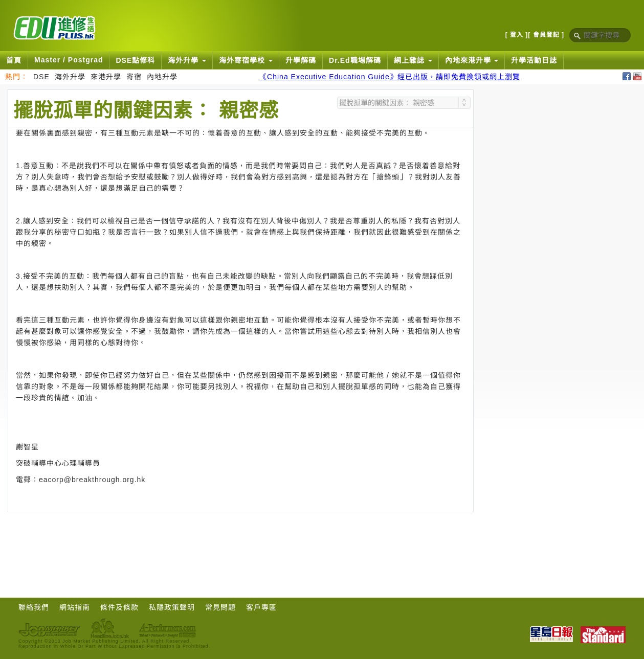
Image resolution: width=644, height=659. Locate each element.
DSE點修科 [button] (135, 60)
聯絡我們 (34, 607)
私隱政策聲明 (172, 607)
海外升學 (70, 77)
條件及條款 (119, 607)
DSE (41, 77)
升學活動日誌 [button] (534, 60)
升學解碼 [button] (301, 60)
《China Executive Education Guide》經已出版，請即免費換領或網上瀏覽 (390, 77)
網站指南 (75, 607)
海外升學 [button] (187, 60)
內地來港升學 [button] (472, 60)
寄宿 (134, 77)
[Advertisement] (241, 540)
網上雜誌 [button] (413, 60)
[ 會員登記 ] (546, 35)
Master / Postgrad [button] (69, 60)
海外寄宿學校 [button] (246, 60)
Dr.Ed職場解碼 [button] (355, 60)
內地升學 (162, 77)
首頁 (14, 60)
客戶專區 (261, 607)
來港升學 (106, 77)
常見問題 (220, 607)
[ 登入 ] (517, 35)
